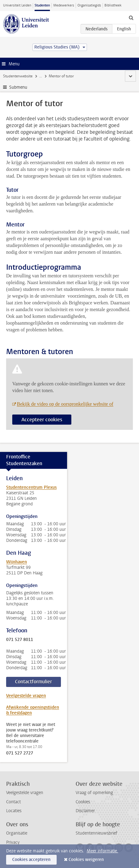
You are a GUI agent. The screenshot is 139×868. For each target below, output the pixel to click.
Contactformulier (34, 682)
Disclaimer (85, 811)
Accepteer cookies (42, 420)
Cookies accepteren (31, 860)
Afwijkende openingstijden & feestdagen (33, 710)
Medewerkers (64, 5)
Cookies (83, 802)
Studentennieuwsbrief (96, 833)
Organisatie (17, 833)
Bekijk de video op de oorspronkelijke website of (65, 404)
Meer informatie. (102, 851)
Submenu (18, 87)
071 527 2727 (20, 753)
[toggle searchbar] (131, 17)
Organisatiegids (89, 5)
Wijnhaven (17, 562)
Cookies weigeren (86, 860)
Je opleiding (49, 76)
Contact (13, 802)
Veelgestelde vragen (26, 696)
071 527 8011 (20, 640)
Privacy (13, 842)
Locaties (14, 811)
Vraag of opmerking (94, 793)
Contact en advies (79, 76)
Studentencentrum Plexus (31, 487)
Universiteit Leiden (17, 5)
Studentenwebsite (18, 76)
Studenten (42, 5)
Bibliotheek (113, 5)
